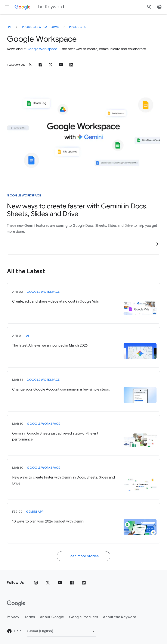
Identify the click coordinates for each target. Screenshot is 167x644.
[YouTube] (60, 583)
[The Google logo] (16, 603)
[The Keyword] (9, 27)
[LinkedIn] (84, 583)
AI (28, 336)
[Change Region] (61, 631)
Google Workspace (42, 49)
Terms (30, 617)
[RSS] (30, 65)
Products (77, 27)
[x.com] (51, 65)
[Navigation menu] (7, 7)
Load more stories (84, 556)
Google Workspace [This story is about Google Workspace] (24, 195)
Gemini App (35, 512)
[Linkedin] (71, 65)
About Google (52, 617)
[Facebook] (40, 65)
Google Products (83, 617)
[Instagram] (36, 583)
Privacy (13, 617)
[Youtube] (61, 65)
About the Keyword (120, 617)
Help (14, 631)
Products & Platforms (41, 27)
